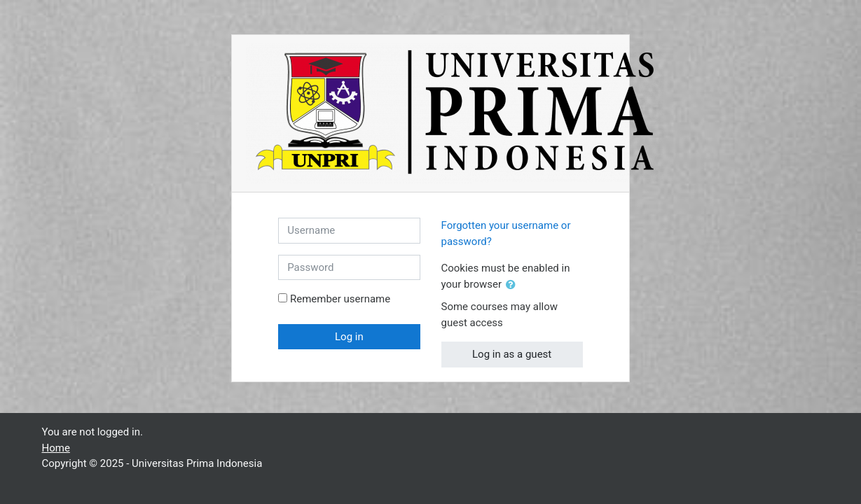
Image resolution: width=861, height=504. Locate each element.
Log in (349, 337)
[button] (514, 285)
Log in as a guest (512, 354)
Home (56, 448)
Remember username (340, 299)
